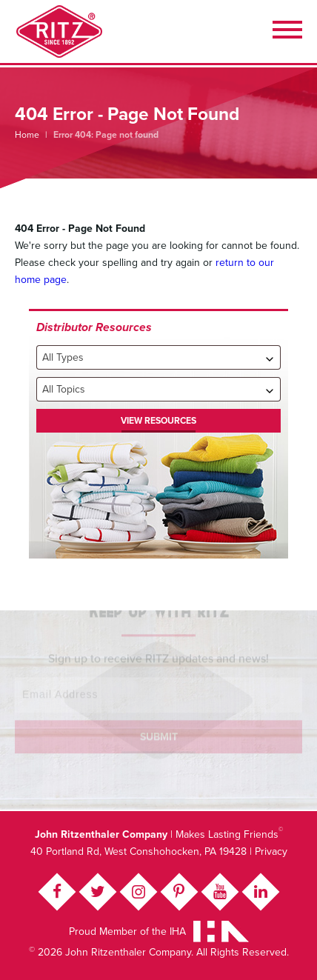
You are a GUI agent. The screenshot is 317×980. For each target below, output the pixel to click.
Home (27, 135)
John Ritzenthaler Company (59, 31)
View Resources (158, 421)
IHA (178, 931)
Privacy (271, 851)
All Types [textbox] (63, 357)
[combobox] (158, 357)
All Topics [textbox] (64, 389)
